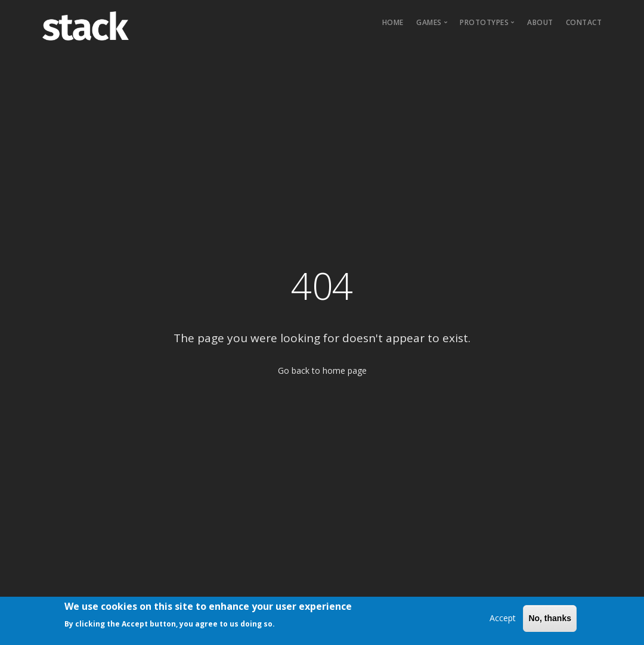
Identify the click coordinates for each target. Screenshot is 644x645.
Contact (584, 22)
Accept (503, 621)
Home (393, 22)
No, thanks (550, 621)
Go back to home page (322, 370)
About (540, 22)
